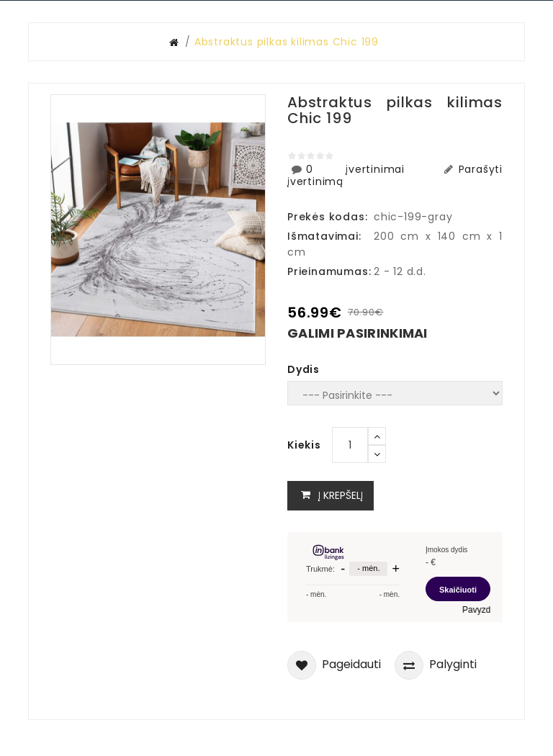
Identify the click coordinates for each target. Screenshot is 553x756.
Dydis (304, 369)
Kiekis (304, 445)
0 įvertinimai (364, 169)
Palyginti (436, 665)
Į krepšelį (331, 496)
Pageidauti (334, 665)
